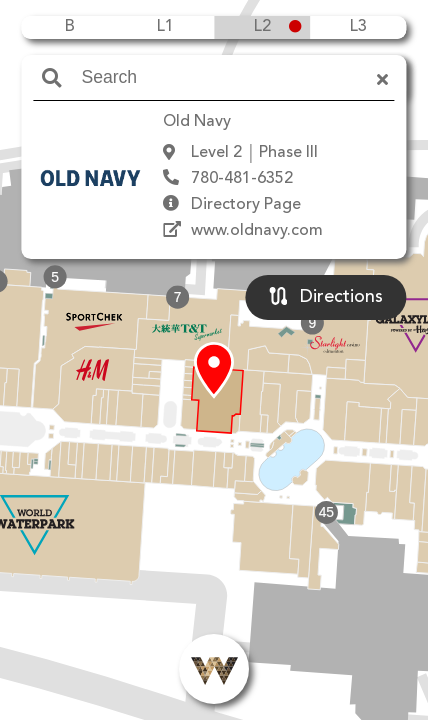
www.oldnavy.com (257, 231)
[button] (214, 371)
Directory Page (246, 205)
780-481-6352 (242, 179)
